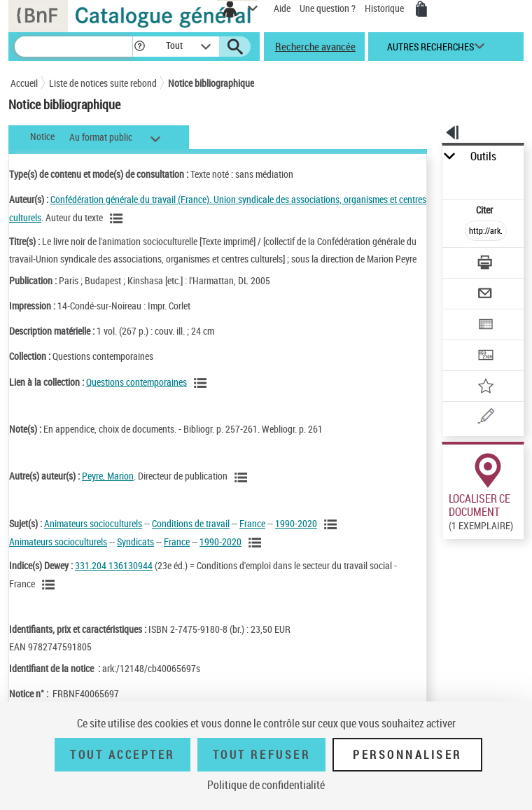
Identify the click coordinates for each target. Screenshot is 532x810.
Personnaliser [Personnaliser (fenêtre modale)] (407, 755)
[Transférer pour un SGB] (486, 357)
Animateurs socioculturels (93, 523)
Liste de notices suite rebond (103, 83)
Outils (483, 156)
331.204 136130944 (114, 565)
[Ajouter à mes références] (486, 387)
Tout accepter (122, 755)
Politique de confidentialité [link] (266, 785)
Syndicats (135, 542)
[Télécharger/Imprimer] (486, 264)
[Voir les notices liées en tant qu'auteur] (118, 218)
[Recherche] (73, 47)
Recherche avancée (315, 46)
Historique (385, 8)
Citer (485, 210)
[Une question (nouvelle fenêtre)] (486, 418)
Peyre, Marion (108, 476)
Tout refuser (261, 755)
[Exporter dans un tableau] (486, 326)
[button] (140, 47)
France (252, 523)
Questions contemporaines (136, 382)
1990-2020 (296, 523)
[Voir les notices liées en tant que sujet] (332, 524)
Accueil (24, 83)
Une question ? (328, 8)
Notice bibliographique (211, 83)
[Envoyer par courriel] (486, 295)
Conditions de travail (191, 523)
